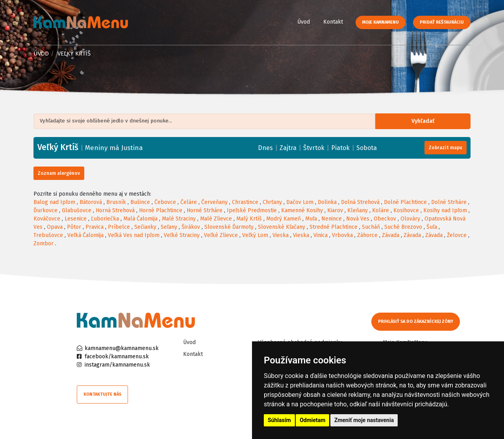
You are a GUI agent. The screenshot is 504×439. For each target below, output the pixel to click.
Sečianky (145, 227)
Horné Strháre (205, 210)
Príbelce (119, 227)
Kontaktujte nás (102, 394)
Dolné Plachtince (405, 202)
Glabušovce (77, 210)
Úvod (304, 22)
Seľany (169, 227)
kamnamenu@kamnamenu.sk (122, 348)
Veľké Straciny (182, 235)
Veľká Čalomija (85, 235)
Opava (55, 227)
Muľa (311, 219)
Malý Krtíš (249, 219)
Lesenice (76, 219)
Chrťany (272, 202)
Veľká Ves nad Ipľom (134, 235)
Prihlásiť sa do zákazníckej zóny (416, 321)
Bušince (140, 202)
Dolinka (327, 202)
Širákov (191, 227)
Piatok (340, 148)
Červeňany (214, 202)
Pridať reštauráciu (442, 22)
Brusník (116, 202)
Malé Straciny (179, 219)
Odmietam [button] (312, 420)
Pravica (94, 227)
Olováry (410, 219)
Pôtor (74, 227)
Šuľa (432, 227)
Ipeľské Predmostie (252, 210)
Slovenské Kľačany (282, 227)
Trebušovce (48, 235)
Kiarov (335, 210)
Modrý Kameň (283, 219)
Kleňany (358, 210)
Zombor (44, 244)
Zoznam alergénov (59, 173)
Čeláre (189, 202)
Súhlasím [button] (279, 420)
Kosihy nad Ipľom (445, 210)
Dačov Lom (300, 202)
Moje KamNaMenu (381, 22)
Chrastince (245, 202)
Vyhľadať (427, 121)
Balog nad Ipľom (54, 202)
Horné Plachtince (161, 210)
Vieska (281, 235)
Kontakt (333, 22)
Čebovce (165, 202)
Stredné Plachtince (334, 227)
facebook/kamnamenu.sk (117, 357)
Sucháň (371, 227)
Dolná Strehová (360, 202)
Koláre (381, 210)
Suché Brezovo (403, 227)
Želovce (457, 235)
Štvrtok (314, 148)
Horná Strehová (115, 210)
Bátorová (91, 202)
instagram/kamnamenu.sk (117, 365)
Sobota (367, 148)
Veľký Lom (255, 235)
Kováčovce (47, 219)
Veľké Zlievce (221, 235)
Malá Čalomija (140, 219)
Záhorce (367, 235)
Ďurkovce (45, 210)
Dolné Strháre (449, 202)
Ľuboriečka (105, 219)
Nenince (332, 219)
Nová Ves (358, 219)
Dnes (265, 148)
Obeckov (385, 219)
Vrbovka (342, 235)
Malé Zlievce (216, 219)
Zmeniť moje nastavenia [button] (364, 420)
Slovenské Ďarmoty (229, 227)
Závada (391, 235)
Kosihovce (406, 210)
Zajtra (288, 148)
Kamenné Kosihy (302, 210)
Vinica (321, 235)
